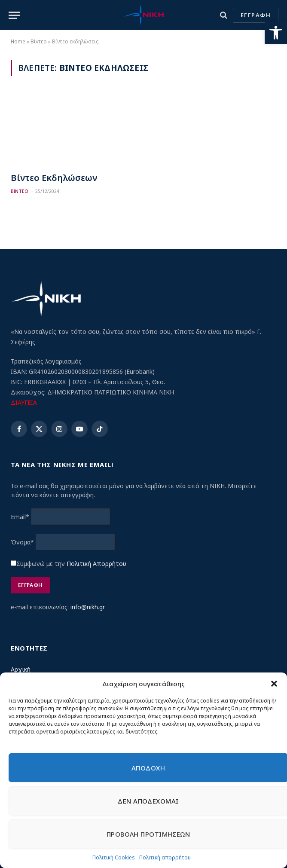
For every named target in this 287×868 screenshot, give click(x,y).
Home (18, 41)
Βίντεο (39, 41)
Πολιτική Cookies (114, 857)
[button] (276, 33)
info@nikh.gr (88, 607)
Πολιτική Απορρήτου (96, 564)
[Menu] (14, 15)
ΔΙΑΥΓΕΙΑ (24, 402)
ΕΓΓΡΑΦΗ (256, 15)
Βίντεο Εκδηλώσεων (54, 178)
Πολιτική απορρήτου (165, 857)
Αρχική (21, 669)
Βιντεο (20, 191)
